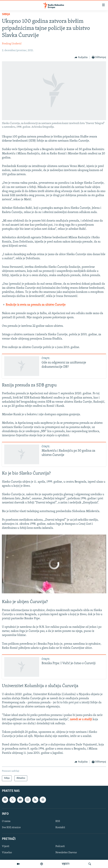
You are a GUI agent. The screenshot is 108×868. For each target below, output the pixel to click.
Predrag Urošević (12, 44)
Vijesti (6, 846)
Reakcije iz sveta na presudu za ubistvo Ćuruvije (36, 305)
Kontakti (60, 828)
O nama (6, 821)
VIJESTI (66, 864)
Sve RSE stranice (11, 828)
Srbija (6, 14)
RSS (58, 821)
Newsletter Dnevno (66, 853)
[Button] (81, 58)
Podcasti (60, 846)
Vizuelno (7, 853)
